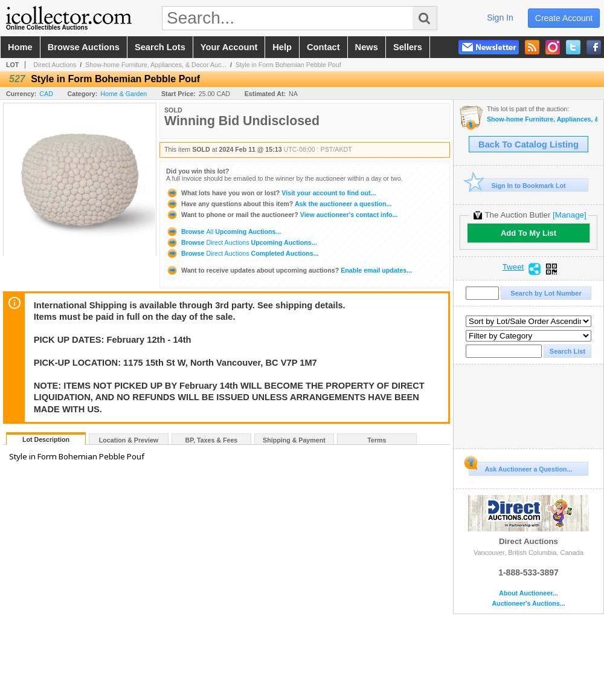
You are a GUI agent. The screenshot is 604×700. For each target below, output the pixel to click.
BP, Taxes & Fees (212, 440)
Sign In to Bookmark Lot (517, 185)
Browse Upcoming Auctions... (223, 232)
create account (564, 18)
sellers (408, 47)
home (20, 47)
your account (229, 47)
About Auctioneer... (528, 593)
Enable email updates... (289, 270)
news (367, 47)
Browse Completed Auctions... (243, 253)
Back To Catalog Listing (528, 144)
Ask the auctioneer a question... (279, 204)
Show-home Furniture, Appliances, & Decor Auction (542, 119)
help (282, 47)
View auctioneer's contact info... (282, 215)
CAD (46, 94)
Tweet (513, 267)
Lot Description (46, 439)
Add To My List (528, 233)
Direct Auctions (55, 65)
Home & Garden (124, 94)
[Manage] (569, 215)
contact (323, 47)
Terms (377, 440)
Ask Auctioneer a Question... (520, 467)
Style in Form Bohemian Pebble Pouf (288, 65)
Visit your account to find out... (271, 193)
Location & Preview (129, 440)
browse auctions (84, 47)
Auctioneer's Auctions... (528, 604)
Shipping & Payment (294, 440)
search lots (160, 47)
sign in (500, 18)
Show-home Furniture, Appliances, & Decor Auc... (156, 65)
